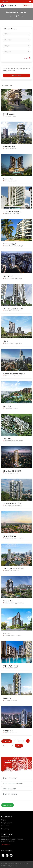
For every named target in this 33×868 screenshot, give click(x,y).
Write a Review (6, 826)
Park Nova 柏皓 (9, 146)
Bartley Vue (8, 601)
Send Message (7, 805)
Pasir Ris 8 (7, 406)
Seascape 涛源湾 (10, 244)
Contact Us (5, 1)
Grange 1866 (8, 731)
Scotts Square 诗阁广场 (12, 211)
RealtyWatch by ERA (7, 823)
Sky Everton (8, 276)
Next (18, 745)
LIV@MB (7, 633)
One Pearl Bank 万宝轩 (12, 504)
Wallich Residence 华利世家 (14, 374)
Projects (4, 820)
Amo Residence (10, 536)
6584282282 (6, 844)
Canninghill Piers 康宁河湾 (13, 568)
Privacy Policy (5, 829)
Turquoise (7, 439)
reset (27, 58)
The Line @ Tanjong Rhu (13, 309)
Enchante (7, 698)
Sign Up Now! (17, 76)
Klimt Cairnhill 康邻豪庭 (12, 471)
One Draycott (9, 114)
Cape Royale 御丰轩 (11, 666)
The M (6, 341)
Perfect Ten (8, 179)
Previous (6, 741)
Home (13, 16)
